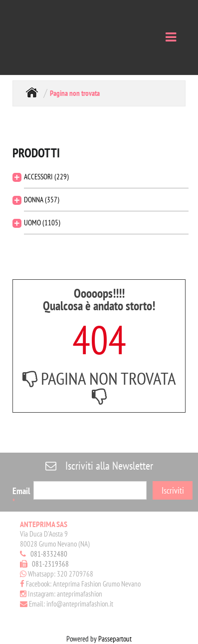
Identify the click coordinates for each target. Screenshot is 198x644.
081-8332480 (49, 554)
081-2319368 (50, 564)
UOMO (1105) (42, 223)
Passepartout (115, 639)
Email (21, 496)
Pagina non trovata (75, 93)
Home (32, 92)
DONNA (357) (42, 200)
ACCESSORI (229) (46, 177)
